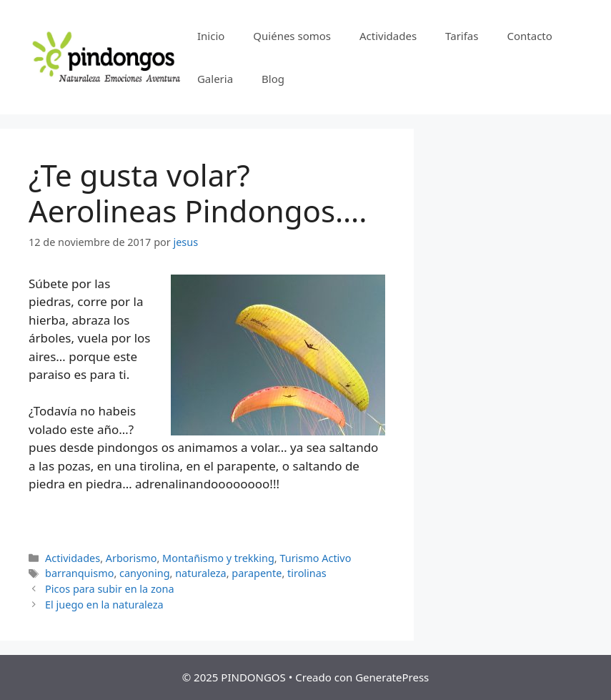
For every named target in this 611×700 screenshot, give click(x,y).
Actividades (388, 36)
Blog (273, 79)
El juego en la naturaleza (104, 605)
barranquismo (79, 573)
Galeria (215, 79)
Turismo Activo (315, 558)
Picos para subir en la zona (109, 589)
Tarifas (462, 36)
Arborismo (131, 558)
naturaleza (201, 573)
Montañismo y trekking (218, 558)
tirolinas (307, 573)
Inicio (211, 36)
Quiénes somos (292, 36)
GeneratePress (392, 677)
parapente (257, 573)
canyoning (145, 573)
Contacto (529, 36)
